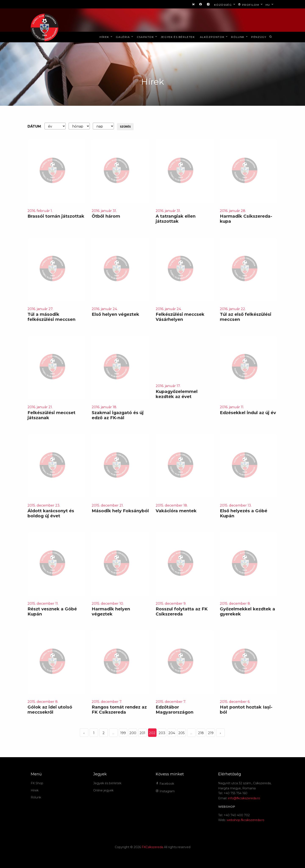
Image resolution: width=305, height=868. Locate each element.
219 (211, 733)
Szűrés (125, 127)
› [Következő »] (220, 733)
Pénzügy (259, 37)
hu (270, 5)
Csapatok (147, 37)
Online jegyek (103, 790)
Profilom (251, 5)
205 (182, 733)
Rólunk (240, 37)
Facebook (165, 784)
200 (133, 733)
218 (201, 733)
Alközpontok (214, 37)
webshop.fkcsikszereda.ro (245, 820)
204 (172, 733)
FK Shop (37, 783)
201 (142, 733)
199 (123, 733)
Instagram (165, 791)
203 (162, 733)
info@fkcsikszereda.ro (244, 798)
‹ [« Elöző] (84, 733)
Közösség (225, 5)
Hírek (106, 37)
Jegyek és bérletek (178, 37)
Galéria (125, 37)
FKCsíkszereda (152, 847)
